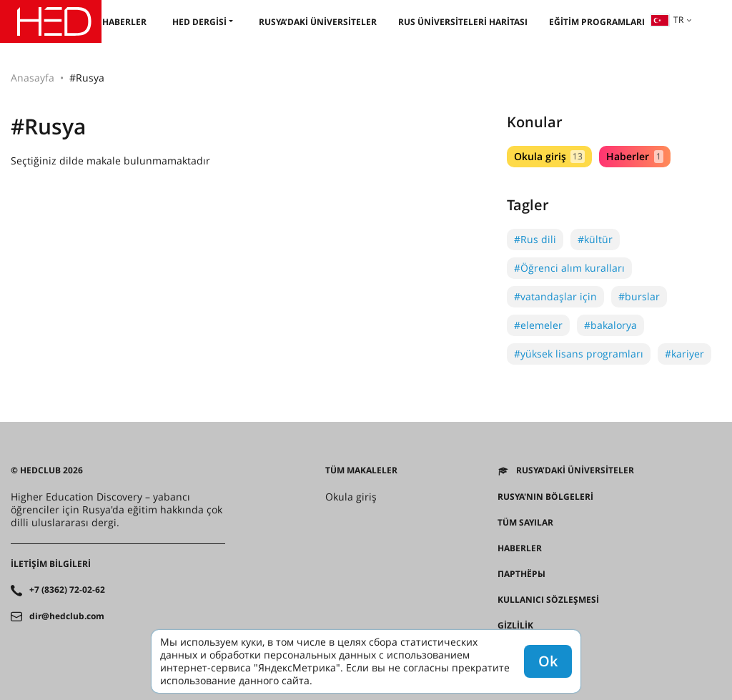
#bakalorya (610, 325)
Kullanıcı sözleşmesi (548, 600)
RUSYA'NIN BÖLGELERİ (545, 497)
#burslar (639, 296)
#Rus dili (535, 239)
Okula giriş (549, 156)
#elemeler (538, 325)
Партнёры (521, 574)
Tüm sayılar (525, 523)
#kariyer (684, 354)
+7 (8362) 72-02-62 (67, 590)
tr (667, 20)
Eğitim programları (597, 22)
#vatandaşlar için (555, 296)
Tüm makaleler (361, 470)
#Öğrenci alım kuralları (569, 268)
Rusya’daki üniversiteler (318, 22)
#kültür (595, 239)
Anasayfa (33, 78)
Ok (548, 661)
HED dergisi (199, 22)
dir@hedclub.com (67, 616)
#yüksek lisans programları (579, 354)
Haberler (124, 22)
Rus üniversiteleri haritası (463, 22)
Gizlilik (515, 626)
